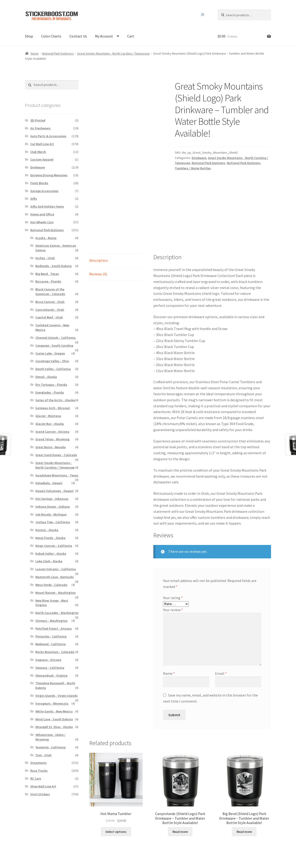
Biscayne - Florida (48, 281)
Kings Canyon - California (54, 546)
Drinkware (199, 158)
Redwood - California (51, 644)
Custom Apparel (42, 159)
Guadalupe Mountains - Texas (57, 475)
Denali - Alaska (46, 377)
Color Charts (51, 36)
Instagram (203, 15)
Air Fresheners (40, 128)
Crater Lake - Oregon (50, 353)
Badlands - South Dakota (54, 266)
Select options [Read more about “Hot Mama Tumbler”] (116, 784)
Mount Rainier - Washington (55, 593)
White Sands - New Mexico (54, 711)
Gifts (34, 199)
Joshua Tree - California (53, 522)
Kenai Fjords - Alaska (50, 538)
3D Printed (38, 120)
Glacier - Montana (48, 416)
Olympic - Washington (51, 621)
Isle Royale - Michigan (51, 514)
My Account (104, 36)
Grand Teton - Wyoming (52, 439)
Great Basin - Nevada (51, 447)
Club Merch (38, 152)
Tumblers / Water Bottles (193, 168)
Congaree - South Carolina (54, 345)
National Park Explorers (58, 53)
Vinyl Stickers (40, 794)
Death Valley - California (53, 369)
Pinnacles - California (51, 636)
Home (35, 53)
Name (169, 626)
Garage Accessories (44, 191)
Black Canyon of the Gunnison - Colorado (50, 292)
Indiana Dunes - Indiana (53, 507)
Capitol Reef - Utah (49, 317)
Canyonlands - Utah (50, 310)
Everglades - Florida (50, 392)
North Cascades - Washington (57, 613)
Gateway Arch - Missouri (53, 408)
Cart (131, 36)
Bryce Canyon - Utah (50, 302)
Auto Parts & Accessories (48, 136)
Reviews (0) (98, 227)
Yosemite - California (51, 747)
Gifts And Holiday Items (47, 206)
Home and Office (42, 214)
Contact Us (78, 36)
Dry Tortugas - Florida (51, 385)
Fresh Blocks (39, 183)
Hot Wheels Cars (42, 222)
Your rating (173, 550)
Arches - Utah (45, 258)
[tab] (116, 213)
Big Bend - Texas (47, 274)
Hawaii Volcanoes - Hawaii (54, 491)
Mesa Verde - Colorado (51, 585)
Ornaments (39, 763)
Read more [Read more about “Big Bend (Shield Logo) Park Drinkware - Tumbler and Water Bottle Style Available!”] (244, 784)
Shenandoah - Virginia (51, 675)
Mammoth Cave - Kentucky (55, 577)
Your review (173, 562)
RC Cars (36, 778)
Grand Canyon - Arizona (52, 432)
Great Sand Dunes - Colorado (56, 455)
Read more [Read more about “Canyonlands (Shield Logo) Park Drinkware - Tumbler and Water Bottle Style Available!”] (180, 784)
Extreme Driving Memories (49, 175)
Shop (29, 36)
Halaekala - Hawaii (49, 483)
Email (221, 626)
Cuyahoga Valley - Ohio (52, 361)
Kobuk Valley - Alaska (51, 554)
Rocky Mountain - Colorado (55, 652)
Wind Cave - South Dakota (54, 719)
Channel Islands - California (55, 338)
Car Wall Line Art (42, 144)
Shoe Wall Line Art (43, 786)
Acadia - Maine (46, 238)
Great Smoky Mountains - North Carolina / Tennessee (113, 53)
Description (99, 213)
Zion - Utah (43, 755)
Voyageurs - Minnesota (52, 703)
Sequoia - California (50, 668)
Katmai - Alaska (47, 530)
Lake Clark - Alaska (49, 561)
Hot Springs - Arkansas (52, 499)
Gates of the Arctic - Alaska (55, 400)
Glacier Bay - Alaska (50, 424)
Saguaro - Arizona (48, 660)
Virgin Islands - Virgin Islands (57, 696)
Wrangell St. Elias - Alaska (54, 727)
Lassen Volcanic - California (56, 569)
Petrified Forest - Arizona (54, 628)
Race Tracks (39, 771)
